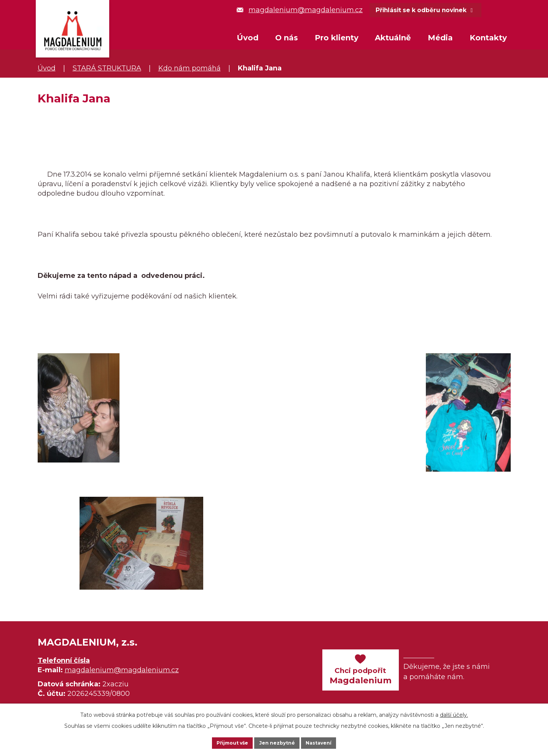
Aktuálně (393, 38)
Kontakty (488, 38)
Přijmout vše (222, 742)
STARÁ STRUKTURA (107, 68)
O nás (287, 38)
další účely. (454, 713)
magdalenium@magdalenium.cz (300, 10)
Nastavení (330, 742)
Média (440, 38)
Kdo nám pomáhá (190, 68)
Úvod (248, 38)
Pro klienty (337, 38)
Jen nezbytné (278, 742)
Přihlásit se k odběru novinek (438, 11)
